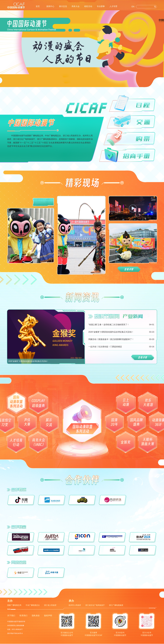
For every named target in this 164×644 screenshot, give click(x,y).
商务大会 (76, 6)
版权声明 (48, 616)
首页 (38, 6)
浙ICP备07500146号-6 (15, 633)
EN (133, 7)
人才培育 (113, 6)
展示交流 (63, 6)
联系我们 (23, 616)
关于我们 (11, 616)
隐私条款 (36, 616)
